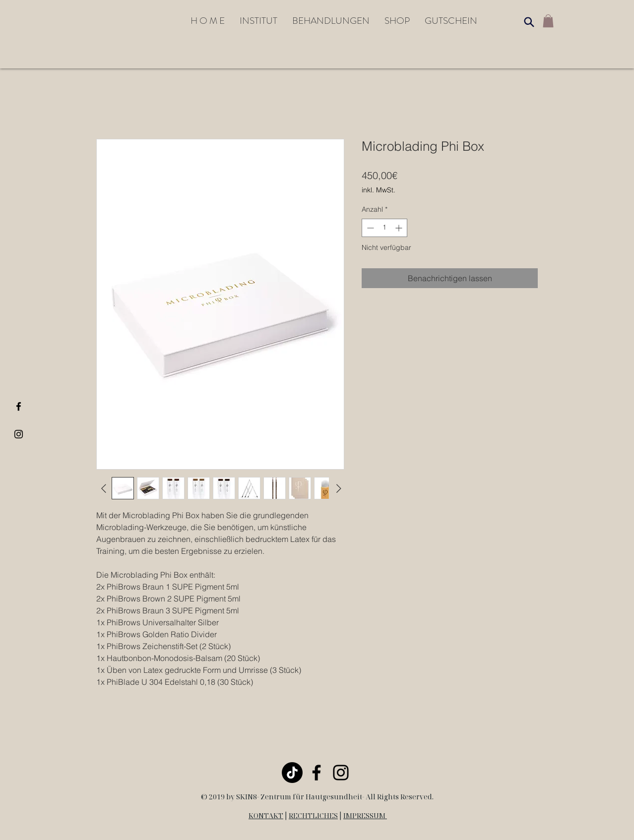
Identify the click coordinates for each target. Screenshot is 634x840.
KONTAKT (266, 815)
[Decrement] (369, 228)
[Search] (529, 22)
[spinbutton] (384, 228)
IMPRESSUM (365, 815)
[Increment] (400, 228)
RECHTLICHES (313, 815)
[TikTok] (292, 773)
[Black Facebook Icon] (19, 406)
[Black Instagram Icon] (19, 434)
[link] (548, 21)
